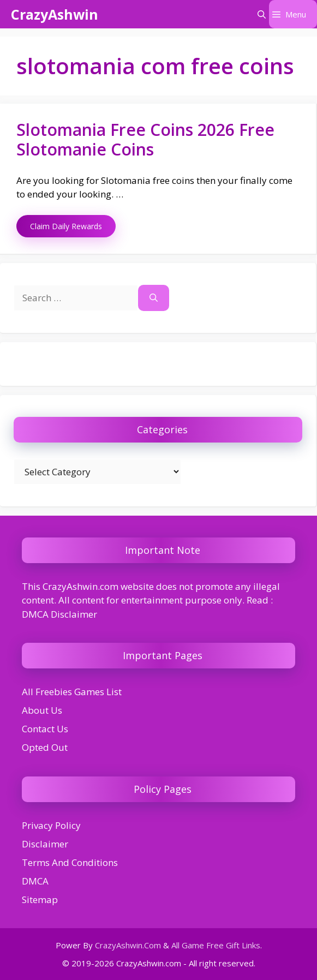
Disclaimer (45, 844)
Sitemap (40, 900)
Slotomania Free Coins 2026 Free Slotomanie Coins (145, 139)
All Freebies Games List (72, 692)
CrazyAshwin (55, 14)
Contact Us (45, 729)
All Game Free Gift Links (216, 945)
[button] (262, 14)
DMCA (35, 881)
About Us (42, 710)
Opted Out (45, 747)
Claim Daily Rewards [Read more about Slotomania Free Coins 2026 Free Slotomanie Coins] (66, 226)
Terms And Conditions (70, 862)
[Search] (154, 298)
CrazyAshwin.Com (128, 945)
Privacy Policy (51, 825)
